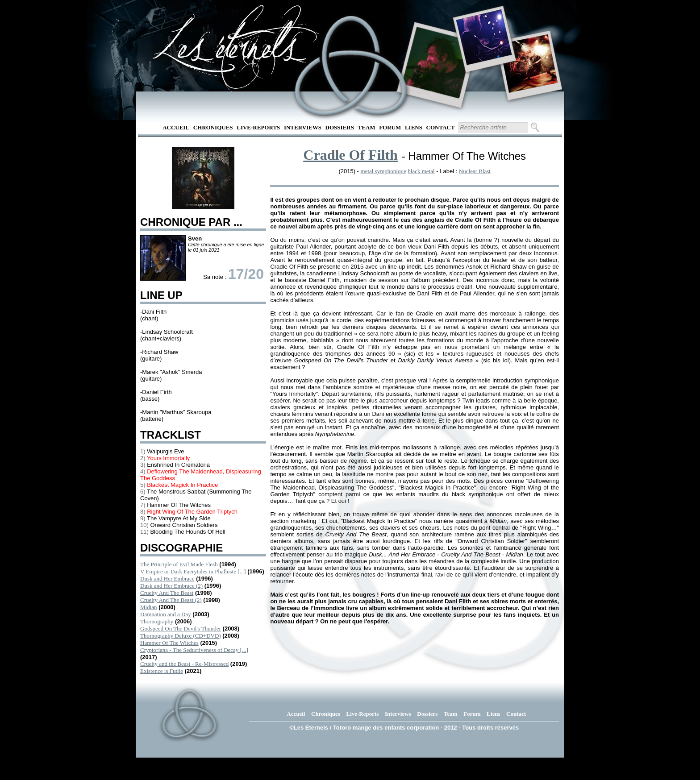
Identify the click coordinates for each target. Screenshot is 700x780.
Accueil (176, 127)
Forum (390, 127)
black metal (421, 171)
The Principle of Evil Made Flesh (179, 564)
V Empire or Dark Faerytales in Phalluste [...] (193, 571)
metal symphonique (383, 171)
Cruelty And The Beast (167, 593)
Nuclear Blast (475, 171)
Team (367, 127)
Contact (441, 127)
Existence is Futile (162, 671)
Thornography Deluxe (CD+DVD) (181, 636)
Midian (149, 607)
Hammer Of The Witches (169, 643)
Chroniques (213, 127)
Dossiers (340, 127)
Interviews (303, 127)
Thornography (157, 621)
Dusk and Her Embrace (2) (171, 586)
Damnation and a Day (166, 614)
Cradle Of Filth (350, 155)
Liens (414, 127)
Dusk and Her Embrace (167, 579)
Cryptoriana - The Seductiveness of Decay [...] (194, 650)
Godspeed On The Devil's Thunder (181, 629)
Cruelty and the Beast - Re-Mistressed (184, 664)
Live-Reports (258, 127)
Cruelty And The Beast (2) (171, 600)
